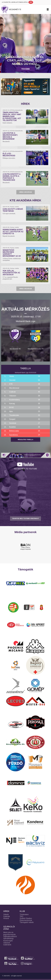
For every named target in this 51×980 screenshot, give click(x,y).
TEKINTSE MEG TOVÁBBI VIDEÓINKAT (25, 518)
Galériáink (7, 945)
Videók (6, 914)
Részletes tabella (25, 440)
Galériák (7, 916)
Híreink (6, 918)
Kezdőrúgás (8, 941)
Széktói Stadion (26, 918)
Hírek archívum (25, 192)
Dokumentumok (26, 920)
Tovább (25, 69)
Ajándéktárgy (8, 938)
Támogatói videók (27, 922)
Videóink (7, 943)
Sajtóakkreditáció (10, 936)
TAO (21, 916)
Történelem (24, 914)
